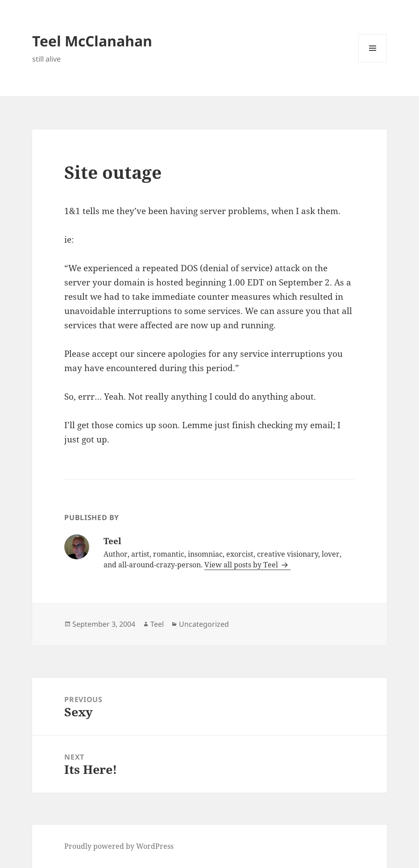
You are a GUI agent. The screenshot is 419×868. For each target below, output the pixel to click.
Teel (157, 624)
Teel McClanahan (92, 41)
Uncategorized (204, 624)
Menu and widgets (373, 62)
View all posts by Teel (242, 565)
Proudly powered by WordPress (119, 846)
